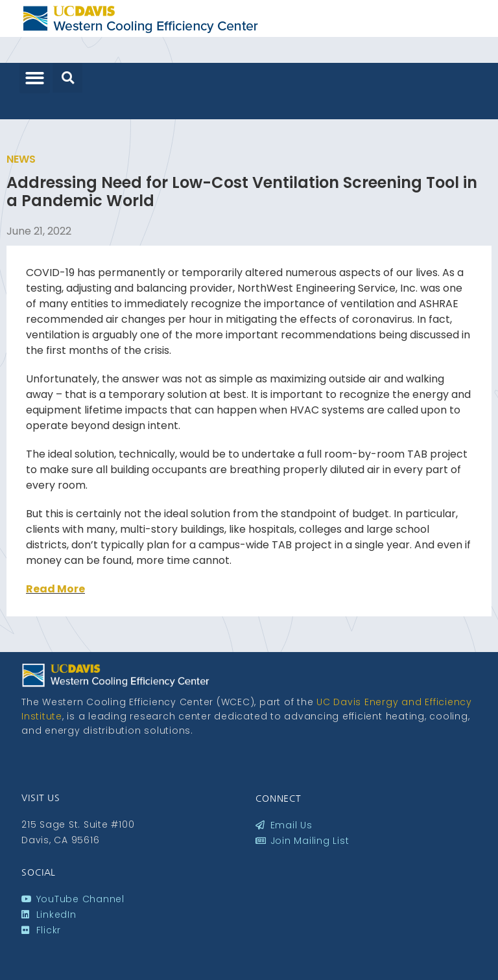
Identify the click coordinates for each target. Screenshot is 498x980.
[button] (35, 78)
